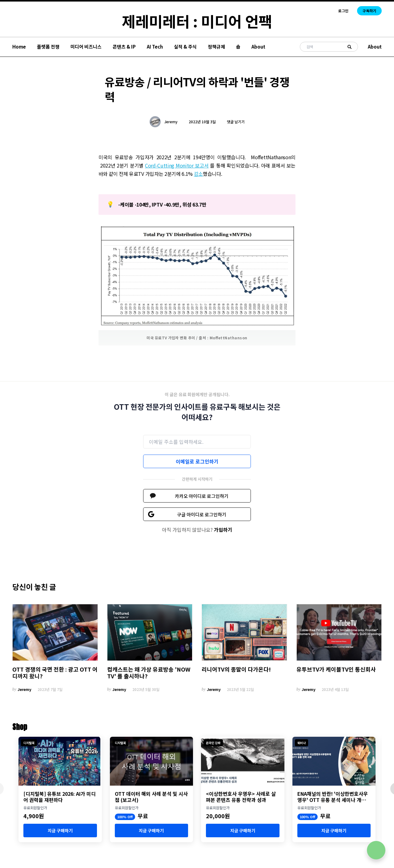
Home (19, 47)
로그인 (343, 11)
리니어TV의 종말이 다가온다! (236, 669)
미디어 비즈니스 (86, 47)
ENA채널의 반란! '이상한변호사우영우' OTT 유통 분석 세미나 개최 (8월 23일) (333, 797)
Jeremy (171, 122)
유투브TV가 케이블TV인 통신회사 (336, 669)
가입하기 (223, 530)
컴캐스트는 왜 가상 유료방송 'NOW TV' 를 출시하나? (149, 673)
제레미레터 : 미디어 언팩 (197, 21)
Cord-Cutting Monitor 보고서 (177, 165)
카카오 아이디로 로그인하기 (202, 496)
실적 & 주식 (185, 47)
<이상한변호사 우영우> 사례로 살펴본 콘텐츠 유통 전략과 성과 (241, 797)
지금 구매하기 (60, 831)
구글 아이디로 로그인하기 (202, 514)
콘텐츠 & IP (124, 47)
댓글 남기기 (236, 122)
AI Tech (155, 47)
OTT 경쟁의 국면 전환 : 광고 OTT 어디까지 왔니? (55, 673)
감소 (198, 174)
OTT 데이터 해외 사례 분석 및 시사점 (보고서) (151, 797)
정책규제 (216, 47)
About (258, 47)
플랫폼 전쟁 (48, 47)
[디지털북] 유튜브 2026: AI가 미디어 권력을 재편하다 (60, 797)
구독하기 (369, 11)
